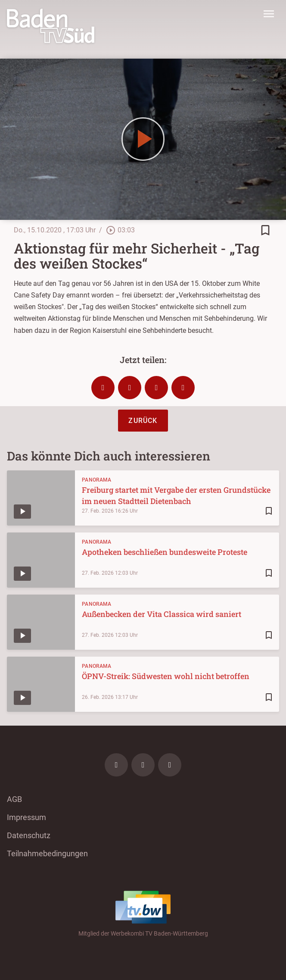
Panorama (96, 480)
